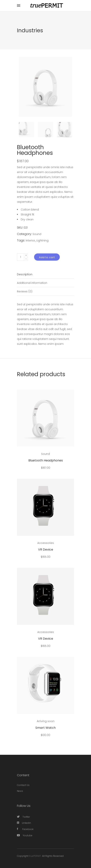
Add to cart (47, 257)
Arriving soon (46, 721)
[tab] (45, 274)
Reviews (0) (25, 291)
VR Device (46, 550)
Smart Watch (45, 728)
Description (25, 274)
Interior (30, 241)
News (20, 791)
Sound (37, 234)
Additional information (32, 283)
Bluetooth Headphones (46, 460)
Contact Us (23, 785)
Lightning (42, 241)
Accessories (46, 543)
